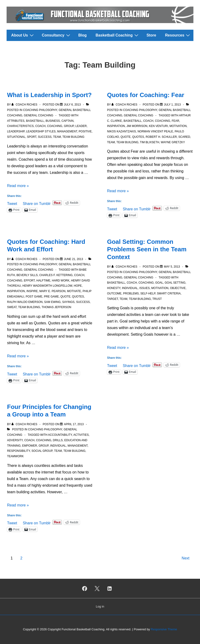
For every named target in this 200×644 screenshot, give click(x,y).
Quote (126, 137)
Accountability (60, 435)
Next (186, 558)
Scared (184, 137)
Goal (159, 283)
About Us (23, 35)
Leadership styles (41, 131)
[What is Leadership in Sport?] (72, 105)
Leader (81, 126)
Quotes (138, 137)
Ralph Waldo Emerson (25, 302)
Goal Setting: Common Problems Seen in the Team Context (147, 249)
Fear (176, 121)
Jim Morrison (137, 126)
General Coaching (38, 115)
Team (57, 137)
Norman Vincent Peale (155, 131)
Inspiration (116, 126)
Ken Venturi (158, 126)
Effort (29, 281)
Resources (178, 35)
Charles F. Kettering (56, 275)
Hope (78, 286)
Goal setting (175, 283)
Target (112, 299)
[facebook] (85, 588)
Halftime (43, 281)
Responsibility (18, 451)
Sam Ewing (52, 302)
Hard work (61, 281)
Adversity (15, 440)
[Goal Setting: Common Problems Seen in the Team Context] (172, 267)
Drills (58, 440)
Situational (16, 137)
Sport (32, 137)
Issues (144, 288)
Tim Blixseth (150, 142)
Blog (83, 35)
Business (53, 121)
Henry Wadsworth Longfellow (47, 286)
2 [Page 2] (21, 558)
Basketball (35, 121)
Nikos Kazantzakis (122, 131)
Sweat (12, 307)
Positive (85, 131)
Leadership (16, 131)
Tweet (12, 203)
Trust (157, 299)
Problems (131, 293)
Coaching (55, 126)
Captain (67, 121)
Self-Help (148, 293)
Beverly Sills (27, 275)
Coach (40, 126)
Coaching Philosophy (40, 110)
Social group (42, 451)
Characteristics (20, 126)
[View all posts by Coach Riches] (25, 105)
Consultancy (57, 35)
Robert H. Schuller (161, 137)
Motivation (178, 126)
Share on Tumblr (37, 203)
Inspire (32, 291)
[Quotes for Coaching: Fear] (172, 105)
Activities (81, 435)
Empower (30, 446)
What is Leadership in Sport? (49, 95)
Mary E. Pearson (52, 291)
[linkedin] (109, 588)
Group (69, 126)
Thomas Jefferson (56, 307)
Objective (178, 288)
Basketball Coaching (117, 35)
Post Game (34, 297)
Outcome (114, 293)
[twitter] (97, 588)
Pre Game (51, 297)
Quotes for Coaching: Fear (146, 95)
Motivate (74, 291)
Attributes (16, 121)
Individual (130, 288)
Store (151, 35)
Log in (100, 606)
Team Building (73, 137)
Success (45, 137)
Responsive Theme (164, 629)
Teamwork (15, 456)
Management (67, 131)
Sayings (68, 302)
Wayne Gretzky (173, 142)
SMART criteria (169, 293)
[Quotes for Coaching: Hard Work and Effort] (73, 259)
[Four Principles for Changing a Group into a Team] (74, 424)
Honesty (114, 288)
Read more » (18, 186)
